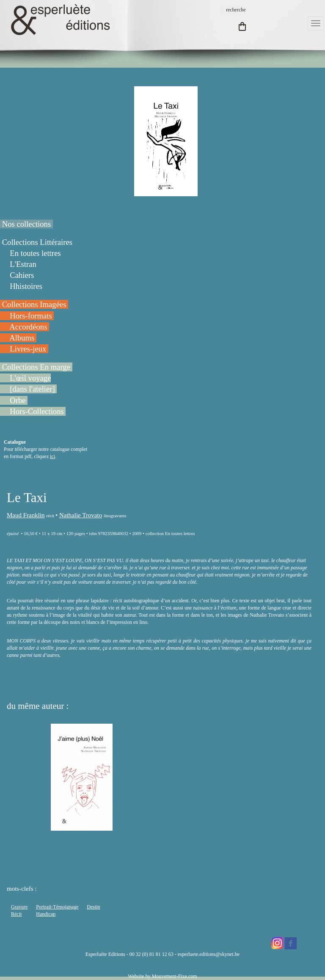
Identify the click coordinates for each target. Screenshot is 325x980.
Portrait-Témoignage (57, 907)
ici (52, 456)
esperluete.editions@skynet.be (209, 954)
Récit (16, 914)
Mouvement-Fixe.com (175, 976)
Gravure (19, 907)
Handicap (46, 914)
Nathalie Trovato (81, 515)
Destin (93, 907)
